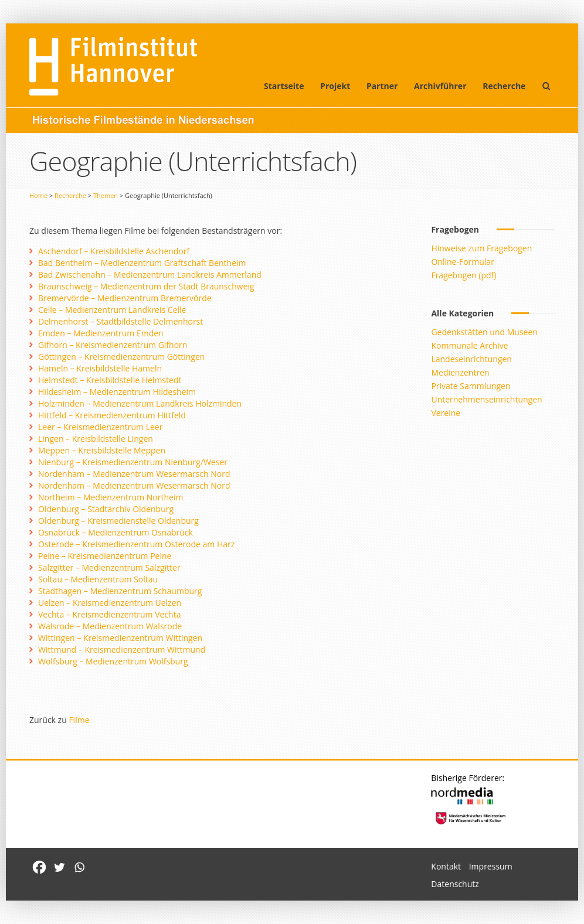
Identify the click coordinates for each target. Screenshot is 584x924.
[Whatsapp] (79, 867)
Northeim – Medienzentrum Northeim (111, 497)
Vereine (446, 413)
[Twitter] (59, 867)
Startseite (284, 86)
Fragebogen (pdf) (464, 275)
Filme (79, 720)
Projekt (335, 86)
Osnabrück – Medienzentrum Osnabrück (116, 532)
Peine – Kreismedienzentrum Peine (105, 556)
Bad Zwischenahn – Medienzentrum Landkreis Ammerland (150, 275)
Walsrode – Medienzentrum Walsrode (110, 626)
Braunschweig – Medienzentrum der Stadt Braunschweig (146, 286)
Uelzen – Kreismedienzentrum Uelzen (110, 603)
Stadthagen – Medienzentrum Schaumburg (120, 591)
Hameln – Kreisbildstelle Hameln (100, 368)
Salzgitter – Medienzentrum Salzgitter (109, 567)
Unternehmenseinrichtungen (486, 399)
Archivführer (440, 86)
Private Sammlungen (471, 386)
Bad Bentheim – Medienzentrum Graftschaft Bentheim (142, 263)
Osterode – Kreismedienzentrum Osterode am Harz (136, 544)
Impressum (491, 866)
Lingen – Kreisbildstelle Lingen (96, 439)
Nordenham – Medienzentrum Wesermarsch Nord (134, 474)
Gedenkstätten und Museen (484, 332)
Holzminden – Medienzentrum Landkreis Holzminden (140, 403)
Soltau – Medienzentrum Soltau (98, 579)
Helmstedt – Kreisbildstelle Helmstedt (110, 380)
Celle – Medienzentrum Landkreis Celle (112, 310)
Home (38, 195)
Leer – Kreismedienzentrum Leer (100, 427)
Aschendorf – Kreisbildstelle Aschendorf (114, 251)
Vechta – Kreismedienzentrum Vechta (109, 614)
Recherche (504, 86)
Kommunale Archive (469, 345)
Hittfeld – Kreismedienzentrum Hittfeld (112, 415)
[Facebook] (39, 867)
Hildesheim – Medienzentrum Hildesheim (117, 392)
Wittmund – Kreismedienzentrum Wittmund (122, 649)
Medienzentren (460, 372)
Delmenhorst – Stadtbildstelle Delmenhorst (120, 321)
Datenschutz (455, 884)
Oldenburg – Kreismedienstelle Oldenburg (118, 521)
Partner (382, 86)
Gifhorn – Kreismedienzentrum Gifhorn (113, 345)
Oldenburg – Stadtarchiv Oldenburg (106, 509)
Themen (106, 195)
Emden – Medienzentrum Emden (101, 333)
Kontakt (446, 866)
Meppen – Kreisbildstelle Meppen (102, 450)
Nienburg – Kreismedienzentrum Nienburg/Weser (133, 462)
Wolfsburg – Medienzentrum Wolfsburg (113, 661)
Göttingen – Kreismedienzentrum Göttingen (121, 357)
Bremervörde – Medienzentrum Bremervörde (125, 298)
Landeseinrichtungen (471, 359)
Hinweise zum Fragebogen (481, 248)
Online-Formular (462, 262)
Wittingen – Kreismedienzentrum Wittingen (120, 638)
